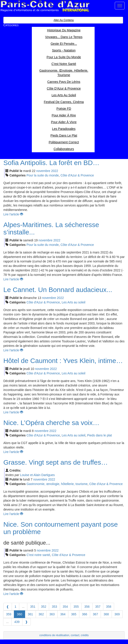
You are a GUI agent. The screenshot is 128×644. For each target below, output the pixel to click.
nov (43, 171)
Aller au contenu (64, 20)
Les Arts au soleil (74, 302)
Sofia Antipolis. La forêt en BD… (51, 163)
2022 (55, 171)
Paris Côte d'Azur (45, 6)
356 (87, 607)
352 (44, 607)
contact (75, 635)
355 (76, 607)
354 (65, 607)
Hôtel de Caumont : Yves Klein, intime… (63, 361)
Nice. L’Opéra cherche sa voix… (51, 423)
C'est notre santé (38, 555)
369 (117, 614)
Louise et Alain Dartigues (37, 475)
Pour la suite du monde (43, 175)
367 (95, 614)
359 (9, 614)
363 (52, 614)
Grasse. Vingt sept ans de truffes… (56, 462)
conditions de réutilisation (54, 635)
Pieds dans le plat (100, 435)
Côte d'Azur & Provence (77, 175)
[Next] (26, 622)
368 (106, 614)
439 (17, 622)
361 (30, 614)
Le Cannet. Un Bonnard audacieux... (58, 290)
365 (74, 614)
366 (85, 614)
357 (98, 607)
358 (109, 607)
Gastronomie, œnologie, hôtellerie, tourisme (57, 484)
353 (54, 607)
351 (33, 607)
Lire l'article (13, 214)
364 (63, 614)
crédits (85, 635)
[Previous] (8, 607)
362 (41, 614)
